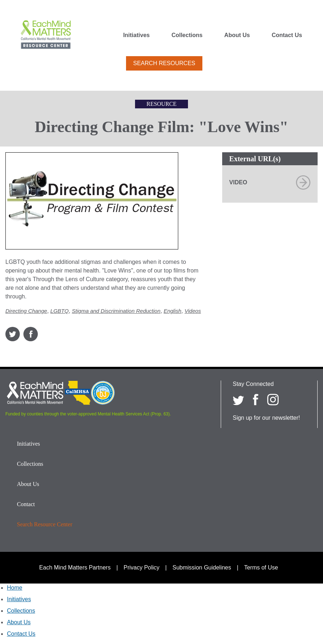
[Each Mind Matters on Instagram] (273, 400)
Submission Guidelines (202, 568)
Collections (187, 35)
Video (238, 182)
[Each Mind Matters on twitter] (238, 400)
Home (15, 588)
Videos (193, 311)
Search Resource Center (45, 524)
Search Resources (164, 63)
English (172, 311)
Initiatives (136, 35)
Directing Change (26, 311)
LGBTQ (60, 311)
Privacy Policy (142, 568)
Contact (26, 504)
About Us (237, 35)
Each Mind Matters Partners (75, 568)
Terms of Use (261, 568)
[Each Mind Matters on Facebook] (256, 400)
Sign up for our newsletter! (266, 418)
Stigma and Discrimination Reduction (116, 311)
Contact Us (287, 35)
